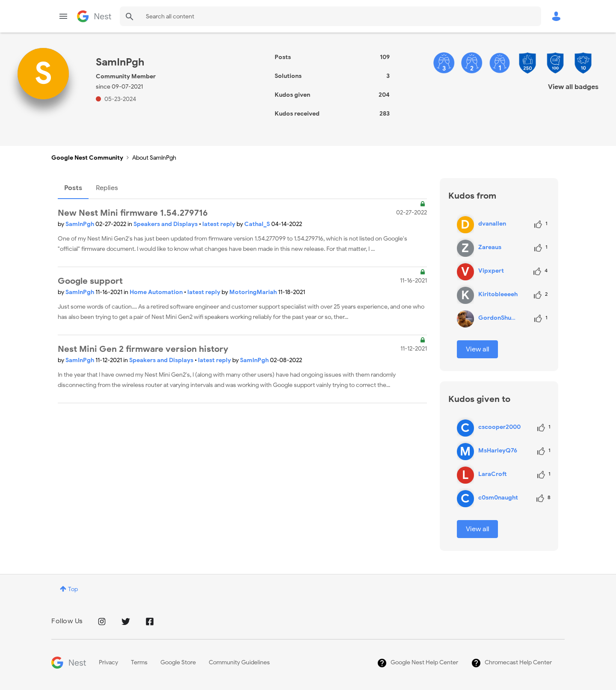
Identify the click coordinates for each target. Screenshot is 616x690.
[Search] (330, 16)
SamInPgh (80, 224)
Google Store (178, 662)
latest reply (219, 224)
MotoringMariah (254, 292)
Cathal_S (258, 224)
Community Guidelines (239, 662)
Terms (139, 662)
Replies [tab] (107, 188)
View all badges (573, 87)
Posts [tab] (73, 188)
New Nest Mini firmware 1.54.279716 (133, 213)
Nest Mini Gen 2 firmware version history (143, 349)
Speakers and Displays (166, 224)
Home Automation (157, 292)
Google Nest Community (94, 16)
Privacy (108, 662)
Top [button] (73, 589)
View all (477, 349)
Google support (90, 281)
